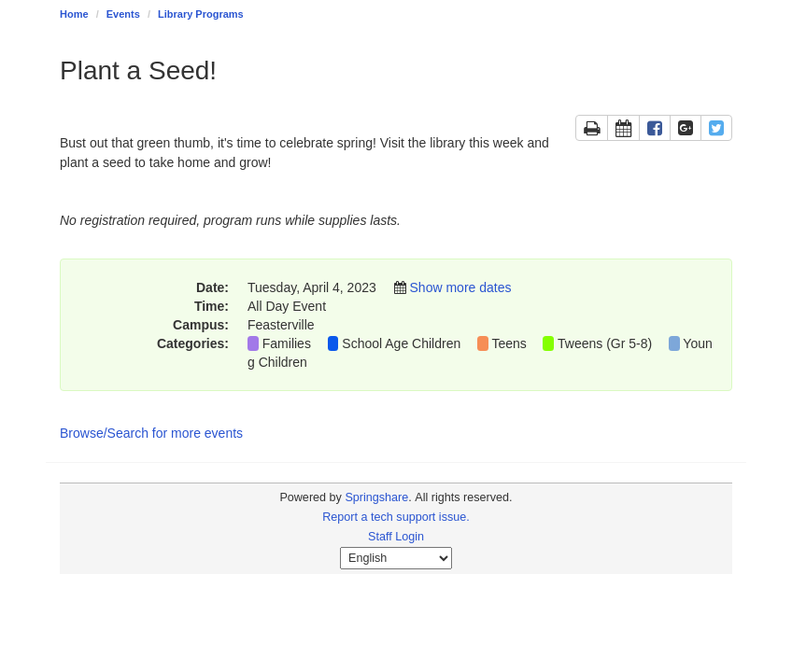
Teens (509, 343)
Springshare (376, 497)
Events (123, 14)
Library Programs (201, 14)
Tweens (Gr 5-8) (605, 343)
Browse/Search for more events (151, 433)
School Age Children (401, 343)
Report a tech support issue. (396, 517)
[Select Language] (396, 558)
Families (287, 343)
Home (74, 14)
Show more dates (461, 287)
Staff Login (396, 537)
